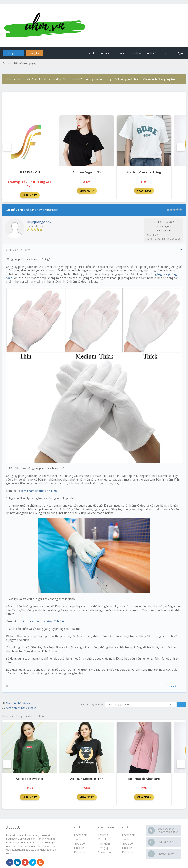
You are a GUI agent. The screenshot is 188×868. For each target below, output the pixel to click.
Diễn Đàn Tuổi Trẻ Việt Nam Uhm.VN (27, 79)
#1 (181, 249)
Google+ (127, 843)
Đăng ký (34, 53)
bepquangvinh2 (39, 222)
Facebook (128, 835)
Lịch (166, 53)
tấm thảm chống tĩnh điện (39, 491)
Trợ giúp (179, 53)
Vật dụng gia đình (126, 79)
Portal (90, 53)
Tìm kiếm (120, 53)
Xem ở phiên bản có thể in (21, 708)
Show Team (106, 852)
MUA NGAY (30, 195)
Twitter (127, 839)
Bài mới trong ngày (25, 63)
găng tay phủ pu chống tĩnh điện (43, 621)
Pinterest (128, 852)
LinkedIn (127, 848)
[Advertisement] (94, 102)
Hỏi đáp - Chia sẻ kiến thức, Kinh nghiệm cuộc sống (81, 79)
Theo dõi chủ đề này (18, 703)
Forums (104, 53)
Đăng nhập (13, 53)
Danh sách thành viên (145, 53)
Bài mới (7, 63)
